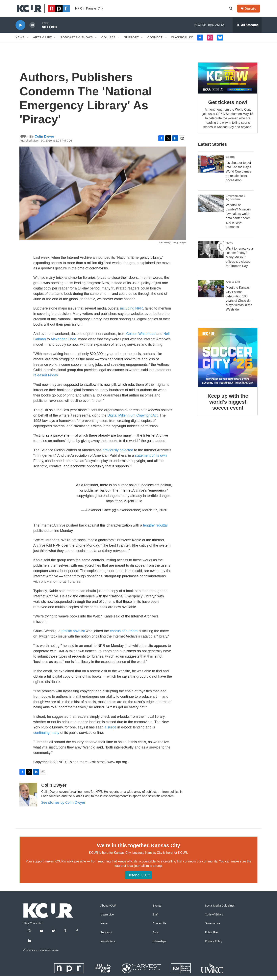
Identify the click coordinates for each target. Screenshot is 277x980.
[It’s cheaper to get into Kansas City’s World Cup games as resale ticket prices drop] (211, 168)
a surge (110, 731)
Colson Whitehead (141, 338)
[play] (20, 29)
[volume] (32, 29)
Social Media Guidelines (220, 909)
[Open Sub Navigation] (28, 41)
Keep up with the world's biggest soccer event (228, 406)
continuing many (46, 736)
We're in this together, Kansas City (138, 849)
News (20, 41)
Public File (211, 936)
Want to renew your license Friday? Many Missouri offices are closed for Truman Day (239, 261)
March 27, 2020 (155, 514)
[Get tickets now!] (228, 82)
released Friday (46, 379)
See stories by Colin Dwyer (63, 806)
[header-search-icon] (232, 11)
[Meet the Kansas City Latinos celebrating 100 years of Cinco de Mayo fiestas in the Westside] (211, 293)
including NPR (132, 312)
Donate (251, 10)
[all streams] (247, 29)
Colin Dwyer (44, 140)
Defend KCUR (138, 879)
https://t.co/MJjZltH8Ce (124, 505)
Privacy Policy (214, 945)
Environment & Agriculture (236, 201)
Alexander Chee (63, 343)
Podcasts (106, 936)
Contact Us (159, 927)
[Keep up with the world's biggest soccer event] (228, 361)
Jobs (156, 936)
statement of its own (151, 459)
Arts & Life (43, 41)
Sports (230, 161)
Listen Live (107, 918)
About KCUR (108, 909)
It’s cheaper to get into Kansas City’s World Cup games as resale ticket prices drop (239, 175)
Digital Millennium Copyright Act (132, 419)
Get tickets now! (228, 106)
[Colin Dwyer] (28, 798)
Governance (213, 927)
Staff (155, 918)
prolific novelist (73, 635)
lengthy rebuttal (155, 529)
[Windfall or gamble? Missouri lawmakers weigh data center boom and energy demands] (211, 207)
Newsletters (108, 945)
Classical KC (182, 41)
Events (157, 909)
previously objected (118, 454)
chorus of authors (124, 635)
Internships (159, 945)
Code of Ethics (214, 918)
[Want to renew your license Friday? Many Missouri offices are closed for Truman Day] (211, 254)
